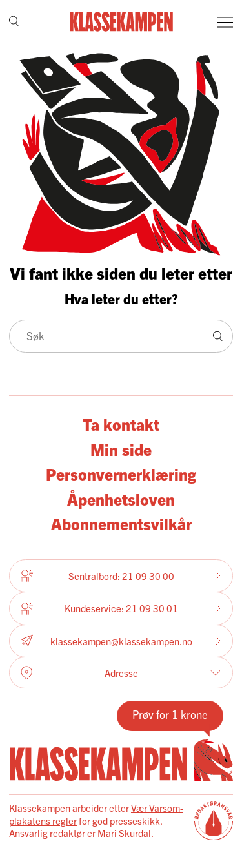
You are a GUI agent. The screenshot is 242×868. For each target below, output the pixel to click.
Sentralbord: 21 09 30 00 (121, 575)
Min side (121, 449)
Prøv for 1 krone (170, 714)
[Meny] (225, 22)
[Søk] (14, 22)
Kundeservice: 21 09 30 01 (121, 608)
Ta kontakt (121, 424)
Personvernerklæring (121, 474)
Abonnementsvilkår (121, 523)
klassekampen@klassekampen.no (121, 641)
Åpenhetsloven (121, 499)
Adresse (121, 673)
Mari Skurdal (124, 833)
